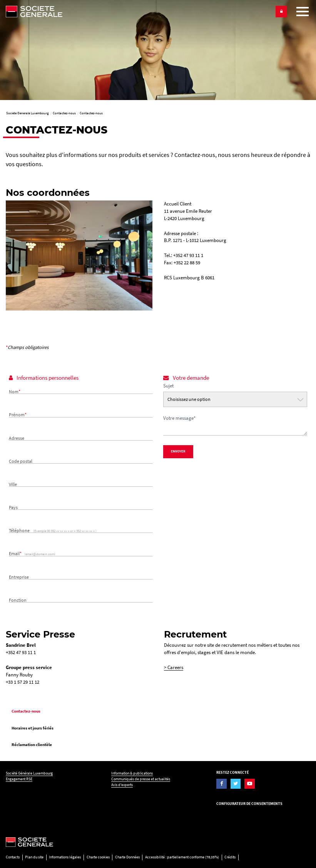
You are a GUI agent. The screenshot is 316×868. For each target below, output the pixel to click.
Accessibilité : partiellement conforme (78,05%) (182, 857)
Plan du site (34, 857)
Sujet (168, 386)
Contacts (13, 857)
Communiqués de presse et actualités (141, 779)
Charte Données (127, 857)
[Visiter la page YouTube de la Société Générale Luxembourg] (249, 784)
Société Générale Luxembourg (29, 773)
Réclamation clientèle (32, 744)
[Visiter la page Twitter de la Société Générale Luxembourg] (236, 784)
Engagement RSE (19, 779)
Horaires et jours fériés (33, 728)
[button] (281, 12)
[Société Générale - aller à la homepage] (138, 12)
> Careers (174, 667)
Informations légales (65, 857)
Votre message (179, 418)
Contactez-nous (26, 711)
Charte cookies (98, 857)
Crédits (230, 857)
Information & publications (132, 773)
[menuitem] (158, 711)
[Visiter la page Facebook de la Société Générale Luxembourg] (221, 784)
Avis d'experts (122, 785)
